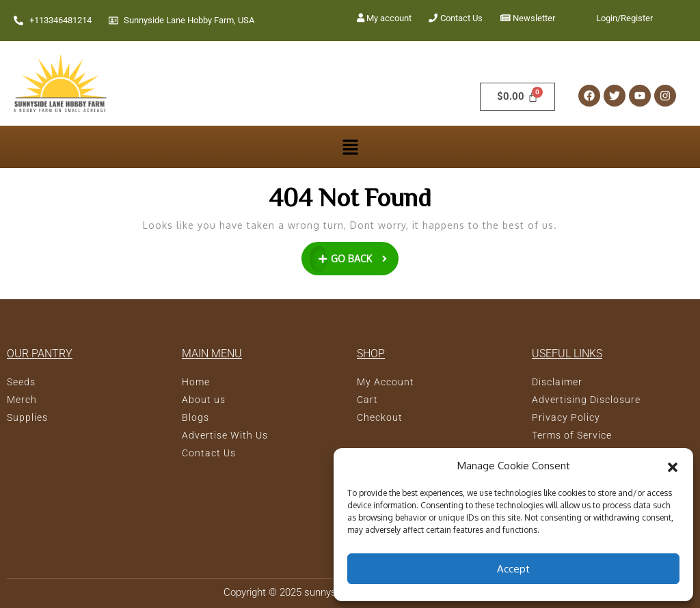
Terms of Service (572, 435)
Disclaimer (557, 382)
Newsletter (534, 18)
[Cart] (517, 97)
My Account (386, 382)
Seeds (21, 382)
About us (204, 400)
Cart (367, 400)
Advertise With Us (225, 435)
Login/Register (624, 18)
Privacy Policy (566, 417)
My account (389, 18)
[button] (673, 466)
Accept (513, 569)
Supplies (27, 417)
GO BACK (354, 257)
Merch (22, 400)
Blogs (196, 417)
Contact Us (461, 18)
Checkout (380, 417)
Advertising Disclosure (586, 400)
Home (196, 382)
